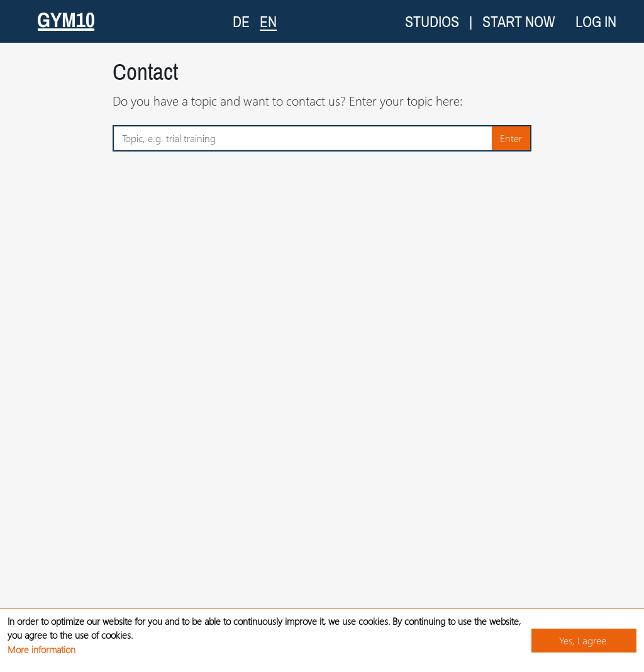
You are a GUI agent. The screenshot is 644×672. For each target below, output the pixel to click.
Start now (519, 21)
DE (241, 21)
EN (268, 21)
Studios (432, 21)
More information (42, 649)
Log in (596, 21)
